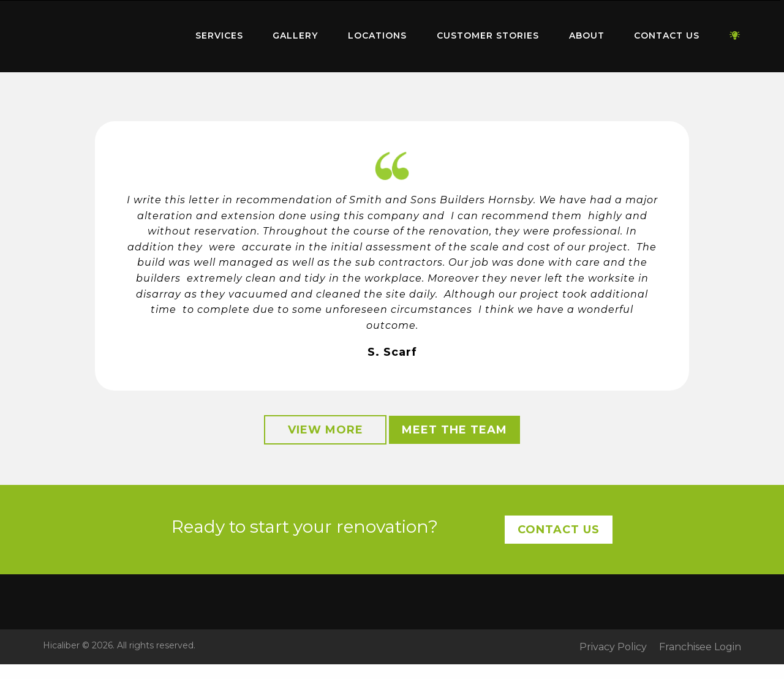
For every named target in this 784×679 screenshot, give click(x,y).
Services (219, 36)
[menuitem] (104, 36)
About (587, 36)
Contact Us (667, 36)
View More (326, 430)
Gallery (295, 36)
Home (104, 33)
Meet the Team (454, 430)
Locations (377, 36)
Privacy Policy (613, 647)
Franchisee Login (700, 647)
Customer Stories (488, 36)
